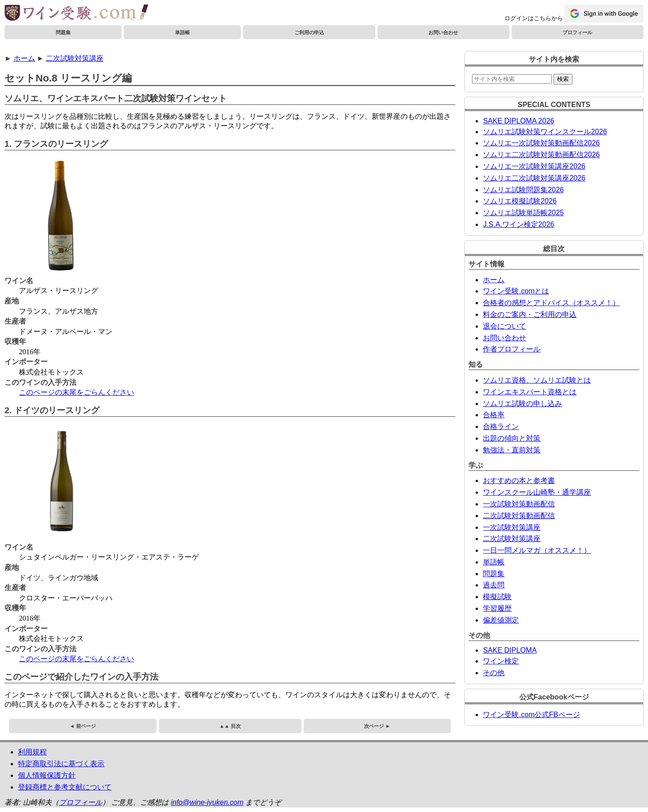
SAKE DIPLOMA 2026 (518, 121)
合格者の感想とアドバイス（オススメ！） (551, 303)
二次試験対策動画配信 (519, 516)
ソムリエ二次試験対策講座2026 (534, 178)
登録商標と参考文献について (65, 787)
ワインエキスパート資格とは (530, 392)
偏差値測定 (501, 620)
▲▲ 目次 (230, 726)
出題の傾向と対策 (512, 438)
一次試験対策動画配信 (519, 504)
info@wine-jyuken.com (207, 802)
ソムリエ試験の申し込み (522, 404)
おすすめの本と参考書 (519, 480)
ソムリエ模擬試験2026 (520, 201)
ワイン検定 (501, 661)
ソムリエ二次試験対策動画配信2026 (541, 155)
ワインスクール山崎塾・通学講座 (537, 492)
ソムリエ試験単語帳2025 (523, 213)
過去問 (494, 585)
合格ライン (501, 426)
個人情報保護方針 (47, 775)
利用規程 (32, 752)
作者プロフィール (512, 349)
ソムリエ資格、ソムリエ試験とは (537, 380)
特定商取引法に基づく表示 (61, 764)
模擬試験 (497, 597)
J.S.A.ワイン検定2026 (518, 224)
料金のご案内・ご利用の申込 (530, 314)
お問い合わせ (443, 32)
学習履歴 (497, 608)
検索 (563, 79)
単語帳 (182, 32)
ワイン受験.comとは (516, 291)
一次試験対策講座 (512, 527)
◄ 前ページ (83, 726)
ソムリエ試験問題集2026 (523, 190)
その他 (494, 673)
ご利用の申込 (309, 32)
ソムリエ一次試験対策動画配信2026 (541, 143)
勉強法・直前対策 (512, 450)
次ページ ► (377, 726)
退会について (504, 326)
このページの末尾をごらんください (76, 392)
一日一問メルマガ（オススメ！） (537, 550)
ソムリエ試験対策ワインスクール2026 (545, 132)
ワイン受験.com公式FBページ (531, 715)
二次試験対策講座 (75, 58)
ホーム (24, 58)
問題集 (63, 32)
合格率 (494, 415)
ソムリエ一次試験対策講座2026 (534, 166)
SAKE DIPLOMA (510, 650)
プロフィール (577, 32)
